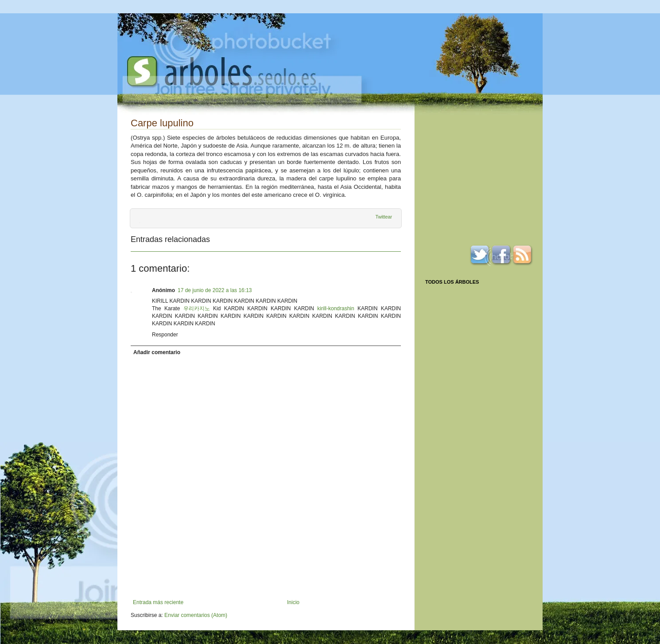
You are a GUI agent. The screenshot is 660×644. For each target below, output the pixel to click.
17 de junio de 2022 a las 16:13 (215, 290)
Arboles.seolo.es (221, 71)
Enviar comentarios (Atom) (196, 615)
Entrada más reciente (158, 602)
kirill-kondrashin (336, 308)
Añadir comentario (157, 352)
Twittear (384, 217)
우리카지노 (197, 308)
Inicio (293, 602)
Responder (165, 335)
